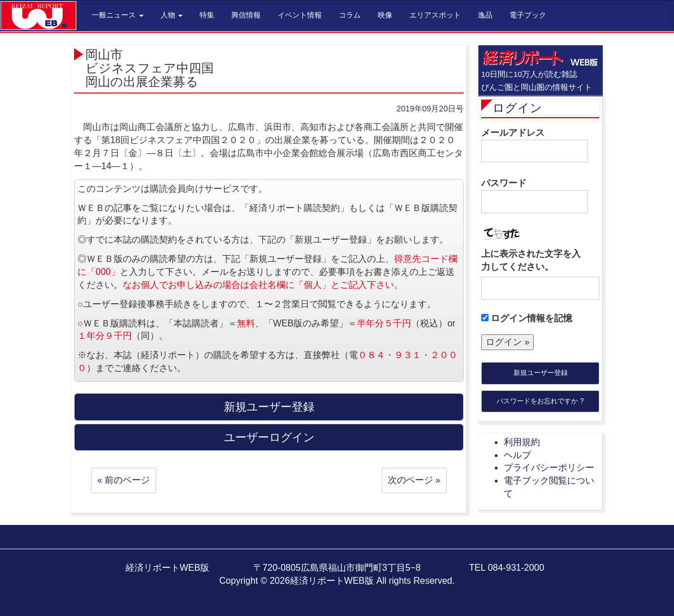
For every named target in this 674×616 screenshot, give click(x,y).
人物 (172, 15)
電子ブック (528, 15)
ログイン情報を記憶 (527, 318)
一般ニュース (118, 15)
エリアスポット (435, 15)
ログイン (517, 108)
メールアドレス (535, 145)
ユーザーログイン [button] (269, 437)
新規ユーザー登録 (541, 373)
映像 (385, 15)
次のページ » (414, 480)
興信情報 (246, 15)
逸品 (485, 15)
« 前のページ (124, 480)
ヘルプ (517, 455)
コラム (350, 15)
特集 (207, 15)
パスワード (535, 196)
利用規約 (522, 442)
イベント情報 (300, 15)
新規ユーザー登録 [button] (269, 407)
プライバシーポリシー (549, 468)
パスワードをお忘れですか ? (540, 401)
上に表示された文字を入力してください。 (531, 260)
